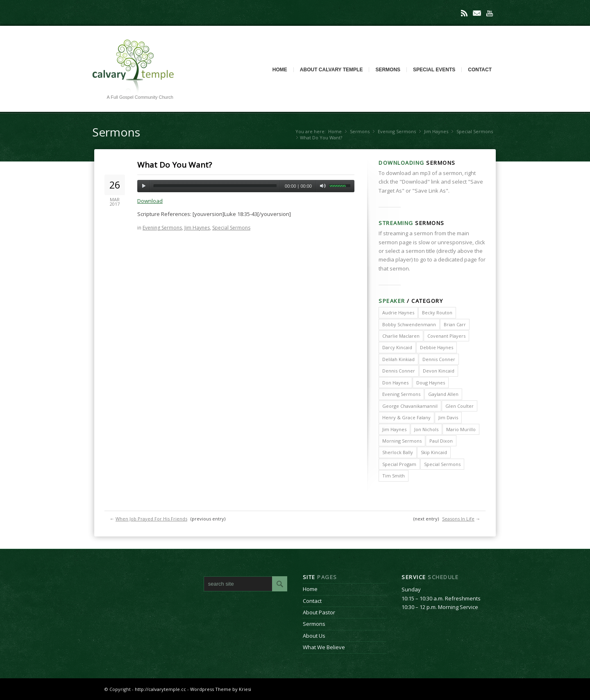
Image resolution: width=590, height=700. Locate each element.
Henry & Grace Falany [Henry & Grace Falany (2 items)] (406, 417)
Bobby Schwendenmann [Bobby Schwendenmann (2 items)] (409, 324)
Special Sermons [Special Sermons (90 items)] (442, 464)
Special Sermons (475, 131)
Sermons (388, 70)
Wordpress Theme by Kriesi (221, 689)
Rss (464, 13)
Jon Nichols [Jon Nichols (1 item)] (426, 429)
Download (150, 201)
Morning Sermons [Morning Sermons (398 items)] (402, 441)
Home (280, 70)
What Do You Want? (175, 165)
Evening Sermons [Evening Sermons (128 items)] (401, 394)
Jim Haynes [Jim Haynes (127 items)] (394, 429)
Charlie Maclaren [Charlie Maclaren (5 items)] (401, 336)
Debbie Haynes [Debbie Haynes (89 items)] (437, 347)
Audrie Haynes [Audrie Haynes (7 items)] (398, 312)
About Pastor (319, 612)
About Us (314, 636)
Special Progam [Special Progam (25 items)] (399, 464)
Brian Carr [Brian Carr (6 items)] (455, 324)
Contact (480, 70)
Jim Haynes (436, 131)
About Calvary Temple (331, 70)
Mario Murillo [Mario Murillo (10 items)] (461, 429)
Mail (477, 13)
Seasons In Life (458, 519)
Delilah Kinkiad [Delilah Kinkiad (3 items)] (398, 359)
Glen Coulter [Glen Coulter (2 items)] (460, 406)
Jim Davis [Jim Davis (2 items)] (448, 417)
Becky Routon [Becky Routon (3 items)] (437, 312)
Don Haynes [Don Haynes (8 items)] (395, 383)
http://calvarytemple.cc (160, 689)
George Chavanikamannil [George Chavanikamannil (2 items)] (410, 406)
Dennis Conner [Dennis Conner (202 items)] (439, 359)
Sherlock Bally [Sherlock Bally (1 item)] (398, 452)
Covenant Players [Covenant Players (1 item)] (446, 336)
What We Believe (324, 647)
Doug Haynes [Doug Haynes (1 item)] (431, 383)
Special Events (434, 70)
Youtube (490, 13)
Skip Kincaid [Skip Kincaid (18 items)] (434, 452)
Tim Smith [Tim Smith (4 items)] (394, 476)
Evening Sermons (397, 131)
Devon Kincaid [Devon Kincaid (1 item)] (439, 371)
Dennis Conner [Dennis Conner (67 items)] (399, 371)
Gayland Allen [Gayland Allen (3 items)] (443, 394)
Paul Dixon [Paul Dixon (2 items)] (441, 441)
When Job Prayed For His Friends (151, 519)
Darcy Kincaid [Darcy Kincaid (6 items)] (397, 347)
